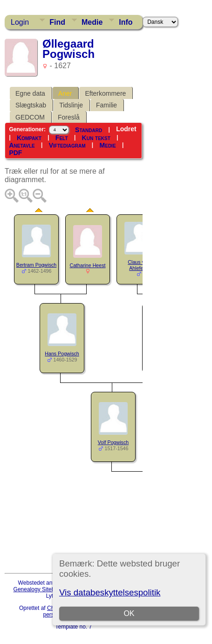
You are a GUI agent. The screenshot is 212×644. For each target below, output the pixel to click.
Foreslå (69, 117)
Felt (62, 138)
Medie (92, 22)
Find (57, 22)
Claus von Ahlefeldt (139, 265)
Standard (89, 129)
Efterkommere (105, 93)
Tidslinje (71, 105)
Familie (106, 105)
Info (126, 22)
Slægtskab (31, 105)
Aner (65, 93)
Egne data (30, 93)
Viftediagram (67, 145)
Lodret (126, 129)
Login (20, 22)
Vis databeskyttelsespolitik (110, 592)
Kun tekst (96, 138)
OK (129, 613)
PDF (15, 153)
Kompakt (29, 138)
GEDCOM (30, 117)
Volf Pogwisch (113, 442)
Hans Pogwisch (62, 354)
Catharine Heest (88, 265)
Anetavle (22, 145)
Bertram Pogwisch (36, 265)
